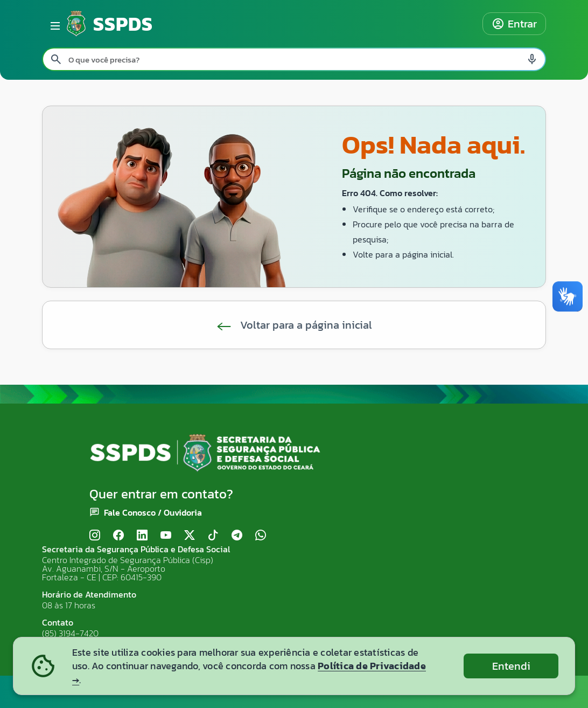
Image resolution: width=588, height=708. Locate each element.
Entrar (514, 24)
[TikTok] (213, 535)
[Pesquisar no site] (294, 59)
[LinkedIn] (142, 535)
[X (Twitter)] (190, 535)
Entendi (511, 666)
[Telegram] (237, 535)
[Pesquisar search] (56, 59)
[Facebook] (118, 535)
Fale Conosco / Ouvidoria (153, 512)
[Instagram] (95, 535)
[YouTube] (166, 535)
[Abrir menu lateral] (53, 24)
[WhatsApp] (261, 535)
